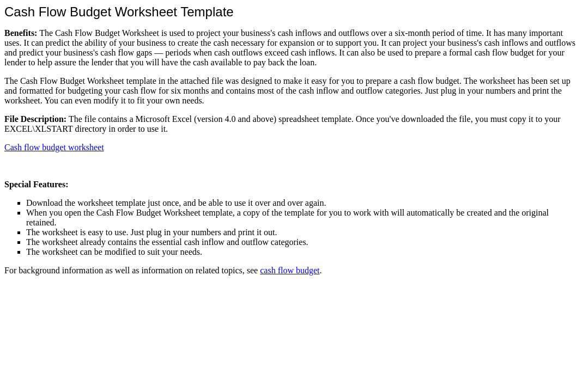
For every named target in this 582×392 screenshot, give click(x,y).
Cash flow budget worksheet (54, 147)
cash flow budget (290, 270)
